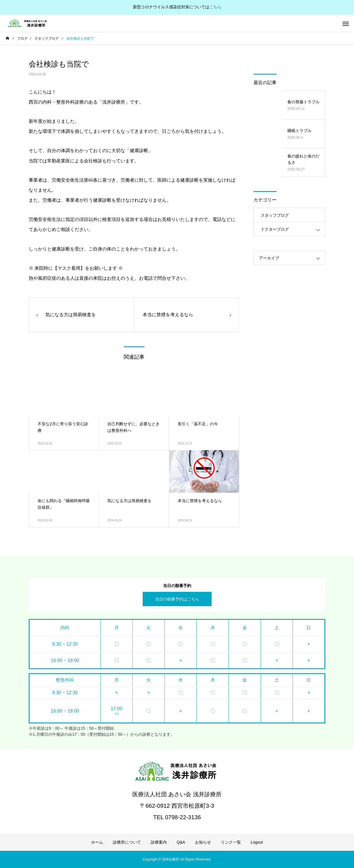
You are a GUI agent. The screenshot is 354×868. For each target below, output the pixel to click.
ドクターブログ (275, 229)
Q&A (181, 842)
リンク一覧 (231, 842)
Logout (257, 842)
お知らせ (203, 842)
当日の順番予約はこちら (177, 599)
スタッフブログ (275, 215)
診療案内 (159, 842)
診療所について (127, 842)
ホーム (97, 842)
